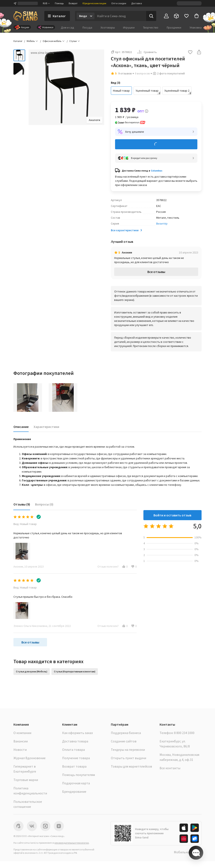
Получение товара (76, 758)
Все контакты (170, 768)
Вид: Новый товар (25, 524)
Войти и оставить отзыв (172, 515)
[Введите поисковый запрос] (120, 16)
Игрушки (129, 27)
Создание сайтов (124, 741)
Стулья (73, 41)
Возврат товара (74, 766)
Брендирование (74, 791)
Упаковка (196, 27)
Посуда (87, 27)
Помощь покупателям (79, 775)
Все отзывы (156, 272)
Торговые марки (26, 780)
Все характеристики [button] (127, 230)
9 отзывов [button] (125, 73)
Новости (20, 750)
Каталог (18, 41)
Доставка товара (75, 741)
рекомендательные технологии (72, 843)
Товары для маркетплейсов (131, 766)
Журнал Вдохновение (29, 758)
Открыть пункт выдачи (128, 758)
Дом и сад (68, 27)
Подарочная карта (76, 783)
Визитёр (162, 223)
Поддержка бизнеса (126, 733)
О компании (22, 733)
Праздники (174, 27)
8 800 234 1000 (184, 733)
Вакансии (21, 741)
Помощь (59, 3)
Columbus (157, 171)
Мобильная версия (188, 852)
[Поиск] (151, 16)
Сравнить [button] (147, 52)
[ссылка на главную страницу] (26, 16)
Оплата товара (73, 750)
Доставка (137, 3)
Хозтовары (108, 27)
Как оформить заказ (77, 733)
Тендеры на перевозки (128, 750)
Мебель (31, 41)
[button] (190, 53)
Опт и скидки (119, 3)
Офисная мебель (52, 41)
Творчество (151, 27)
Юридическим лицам (94, 3)
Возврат (73, 3)
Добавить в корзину (156, 144)
